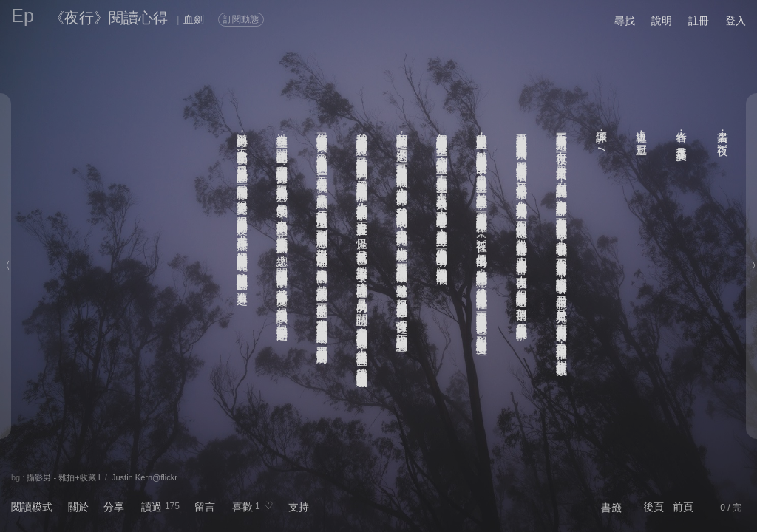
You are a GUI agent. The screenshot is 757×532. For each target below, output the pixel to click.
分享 (114, 507)
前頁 (683, 507)
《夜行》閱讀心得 (109, 18)
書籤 (611, 508)
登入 (736, 21)
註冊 (699, 21)
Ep (23, 16)
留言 (205, 507)
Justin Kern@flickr (145, 477)
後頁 (654, 507)
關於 (78, 507)
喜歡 (242, 507)
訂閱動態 (241, 19)
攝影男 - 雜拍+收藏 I (63, 477)
